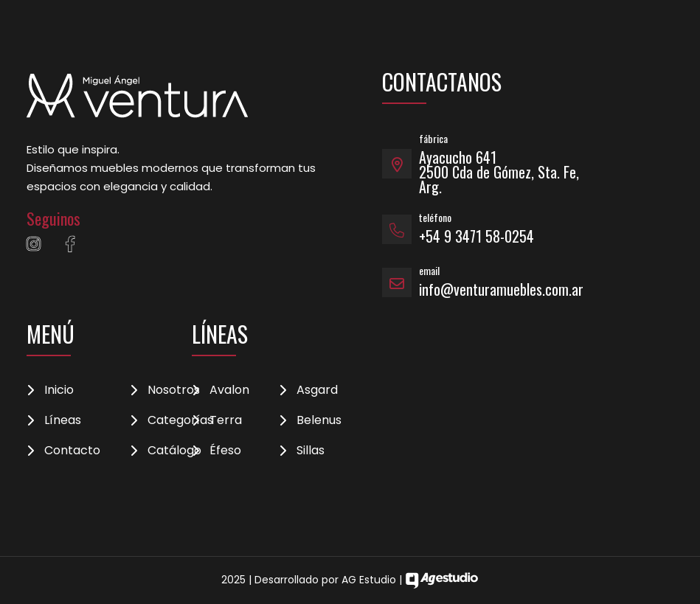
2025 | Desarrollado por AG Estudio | (350, 580)
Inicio (59, 390)
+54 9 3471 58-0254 (477, 236)
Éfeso (225, 451)
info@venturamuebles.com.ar (501, 289)
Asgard (317, 390)
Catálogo (174, 451)
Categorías (180, 420)
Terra (226, 420)
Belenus (319, 420)
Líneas (63, 420)
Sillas (311, 451)
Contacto (72, 451)
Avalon (229, 390)
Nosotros (174, 390)
